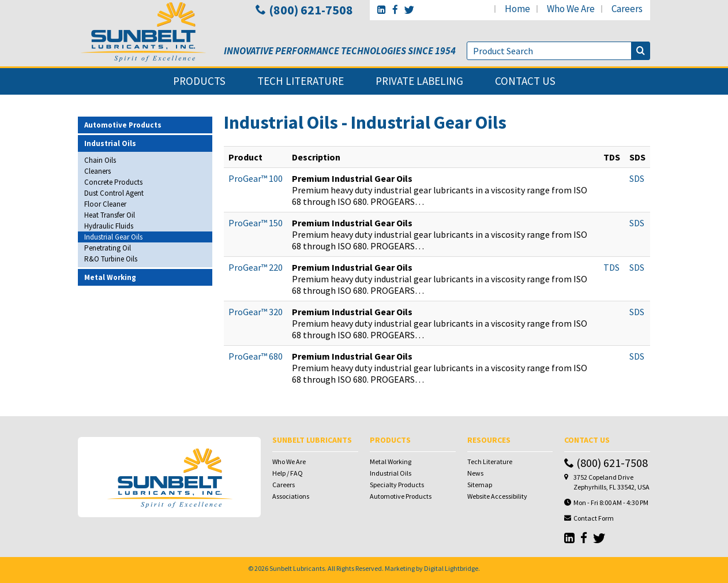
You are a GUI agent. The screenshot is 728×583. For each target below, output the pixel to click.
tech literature (301, 81)
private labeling (419, 81)
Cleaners (97, 171)
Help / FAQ (288, 473)
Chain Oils (100, 160)
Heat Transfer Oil (110, 215)
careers (627, 9)
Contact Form (594, 518)
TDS (611, 267)
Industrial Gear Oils (113, 237)
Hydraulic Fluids (109, 226)
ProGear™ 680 (256, 356)
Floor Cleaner (105, 204)
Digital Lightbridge (451, 568)
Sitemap (480, 485)
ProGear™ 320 (256, 312)
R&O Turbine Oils (111, 259)
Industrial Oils (391, 473)
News (475, 473)
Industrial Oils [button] (110, 143)
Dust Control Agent (114, 193)
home (517, 9)
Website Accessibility (497, 496)
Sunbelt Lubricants (297, 568)
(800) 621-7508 (304, 10)
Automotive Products (401, 496)
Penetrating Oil (108, 248)
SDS (637, 178)
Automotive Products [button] (123, 125)
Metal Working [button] (110, 277)
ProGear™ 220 (256, 267)
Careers (284, 485)
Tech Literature (490, 461)
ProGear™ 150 (256, 223)
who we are (571, 9)
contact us (525, 81)
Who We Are (289, 461)
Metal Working (391, 461)
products (199, 81)
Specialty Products (397, 485)
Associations (291, 496)
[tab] (145, 125)
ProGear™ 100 (256, 178)
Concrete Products (113, 182)
